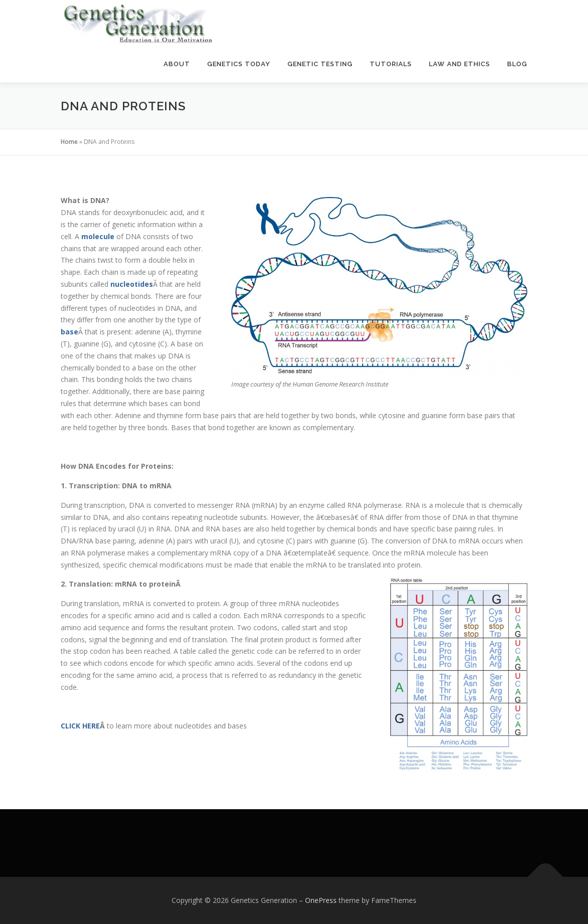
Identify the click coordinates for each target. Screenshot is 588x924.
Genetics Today (239, 64)
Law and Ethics (460, 64)
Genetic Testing (320, 64)
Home (69, 142)
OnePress (321, 900)
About (177, 64)
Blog (517, 64)
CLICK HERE (80, 726)
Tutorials (391, 64)
